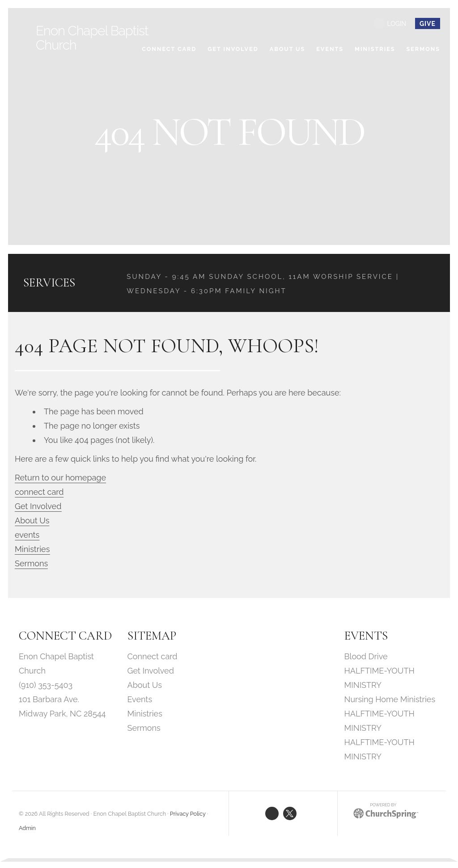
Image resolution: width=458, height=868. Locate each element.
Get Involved (39, 507)
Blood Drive (366, 657)
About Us (33, 521)
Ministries (33, 550)
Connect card (153, 657)
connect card (40, 493)
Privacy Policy (188, 815)
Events (140, 700)
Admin (27, 829)
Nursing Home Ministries (390, 700)
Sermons (32, 564)
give (428, 24)
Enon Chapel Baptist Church (93, 38)
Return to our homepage (61, 478)
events (28, 536)
